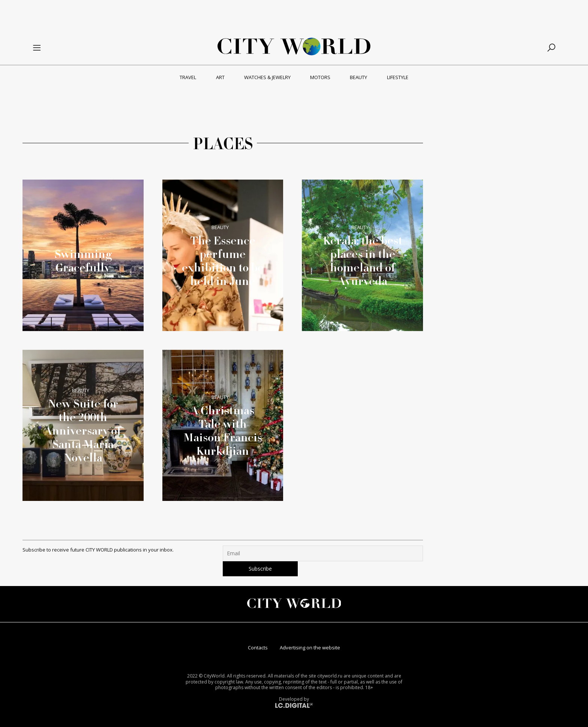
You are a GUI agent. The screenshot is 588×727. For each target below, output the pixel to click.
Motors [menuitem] (320, 77)
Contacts (258, 648)
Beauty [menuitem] (358, 77)
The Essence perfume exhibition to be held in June (223, 261)
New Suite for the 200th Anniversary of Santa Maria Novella (83, 430)
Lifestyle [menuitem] (398, 77)
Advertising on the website (310, 648)
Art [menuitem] (220, 77)
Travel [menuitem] (188, 77)
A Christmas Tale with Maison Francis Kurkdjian (223, 430)
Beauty (220, 227)
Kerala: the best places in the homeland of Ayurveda (363, 261)
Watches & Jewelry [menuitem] (267, 77)
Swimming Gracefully (83, 261)
